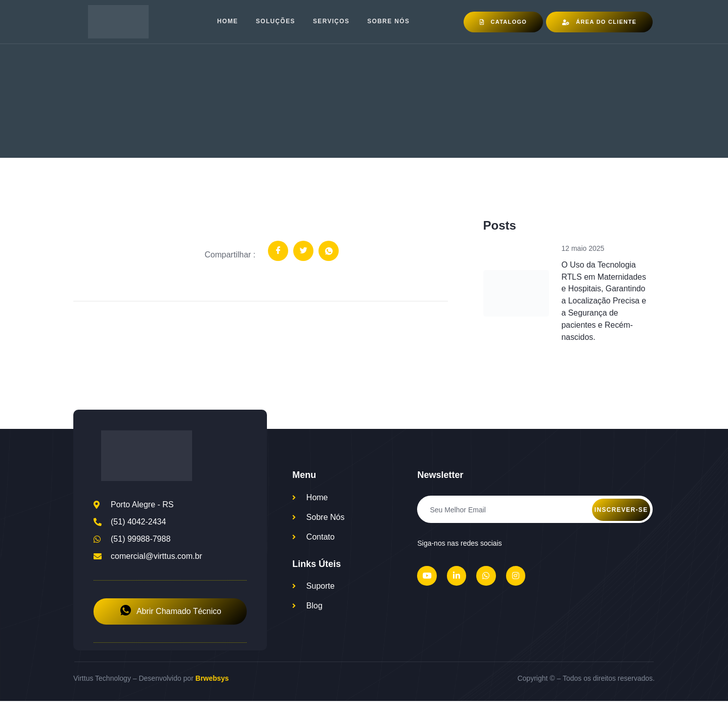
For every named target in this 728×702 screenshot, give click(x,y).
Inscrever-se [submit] (621, 510)
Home (227, 22)
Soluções (276, 22)
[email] (535, 510)
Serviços (332, 22)
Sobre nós (389, 22)
